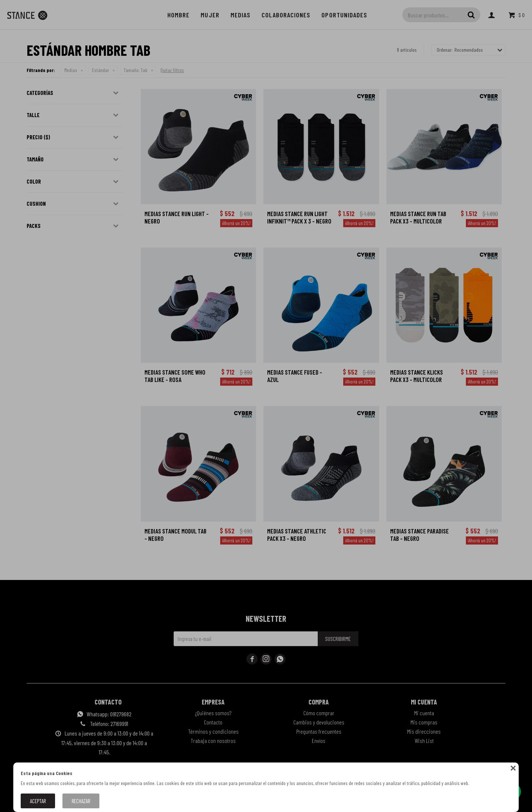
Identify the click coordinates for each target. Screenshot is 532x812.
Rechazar (81, 801)
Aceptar (38, 801)
